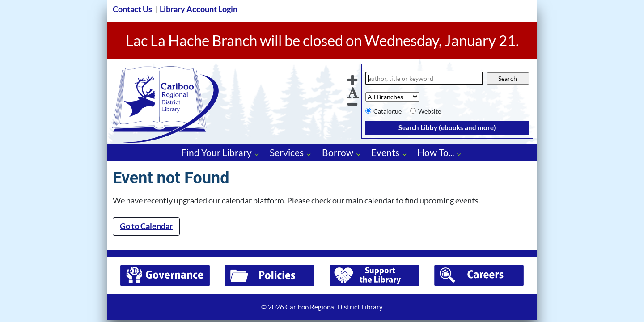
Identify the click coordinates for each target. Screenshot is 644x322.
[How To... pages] (461, 154)
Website (430, 111)
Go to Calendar (146, 226)
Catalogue (388, 111)
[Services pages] (311, 154)
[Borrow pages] (361, 154)
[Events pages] (407, 154)
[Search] (424, 78)
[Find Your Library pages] (259, 154)
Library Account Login (199, 9)
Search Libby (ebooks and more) (447, 127)
